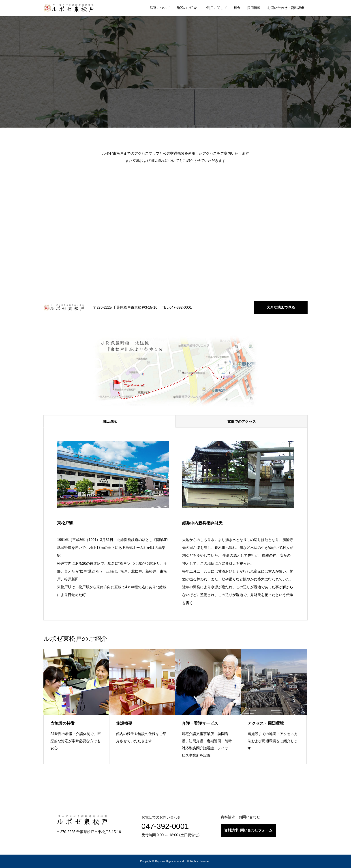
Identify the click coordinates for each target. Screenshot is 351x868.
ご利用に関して (215, 8)
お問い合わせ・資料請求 (286, 8)
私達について (160, 8)
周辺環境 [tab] (109, 422)
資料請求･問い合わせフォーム (248, 830)
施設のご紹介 (187, 8)
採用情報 (254, 8)
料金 (237, 8)
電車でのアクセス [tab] (242, 422)
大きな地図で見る (281, 307)
